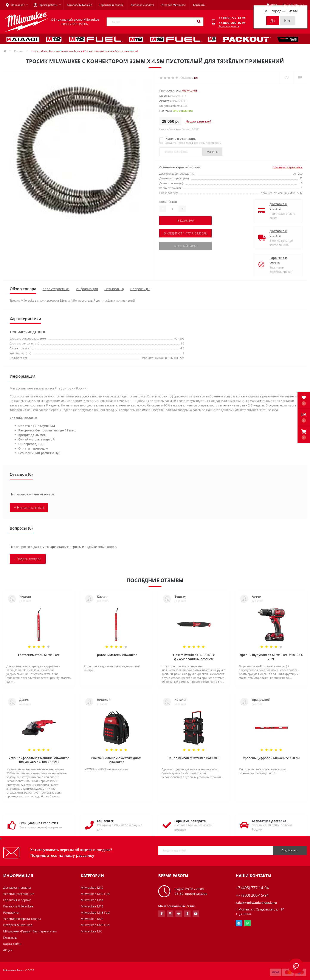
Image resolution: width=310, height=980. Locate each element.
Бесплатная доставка (269, 821)
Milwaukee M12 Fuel (95, 894)
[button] (304, 434)
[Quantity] (172, 209)
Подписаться (290, 850)
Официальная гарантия (39, 823)
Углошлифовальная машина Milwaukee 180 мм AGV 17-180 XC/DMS (39, 760)
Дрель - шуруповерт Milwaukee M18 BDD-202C (271, 657)
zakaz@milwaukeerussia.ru (256, 903)
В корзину (186, 221)
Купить (212, 152)
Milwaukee (189, 90)
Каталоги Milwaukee (80, 5)
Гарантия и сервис (111, 5)
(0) (196, 78)
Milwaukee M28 (92, 919)
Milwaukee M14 (92, 900)
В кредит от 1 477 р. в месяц (186, 233)
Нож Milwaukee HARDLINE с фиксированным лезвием (194, 657)
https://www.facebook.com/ (162, 914)
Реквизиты (11, 913)
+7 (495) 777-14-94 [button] (252, 888)
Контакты (199, 5)
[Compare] (300, 78)
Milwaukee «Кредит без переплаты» (30, 931)
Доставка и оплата (142, 5)
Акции (8, 950)
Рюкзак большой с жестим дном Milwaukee (116, 760)
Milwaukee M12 (92, 888)
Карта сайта (12, 944)
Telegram (239, 923)
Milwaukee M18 (92, 906)
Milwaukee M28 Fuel (95, 925)
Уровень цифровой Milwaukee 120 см (271, 758)
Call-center (105, 821)
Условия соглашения (19, 894)
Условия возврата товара (22, 919)
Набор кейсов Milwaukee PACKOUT (194, 758)
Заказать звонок (229, 26)
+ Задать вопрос (28, 559)
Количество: (168, 202)
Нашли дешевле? (198, 121)
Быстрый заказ (186, 246)
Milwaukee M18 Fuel (95, 913)
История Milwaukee (174, 5)
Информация (87, 289)
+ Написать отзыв (29, 508)
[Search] (199, 22)
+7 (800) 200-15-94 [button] (252, 895)
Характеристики (56, 289)
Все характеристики (288, 167)
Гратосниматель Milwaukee (39, 655)
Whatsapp (248, 923)
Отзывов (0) (114, 289)
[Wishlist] (286, 78)
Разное (19, 51)
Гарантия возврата (190, 821)
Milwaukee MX (91, 931)
